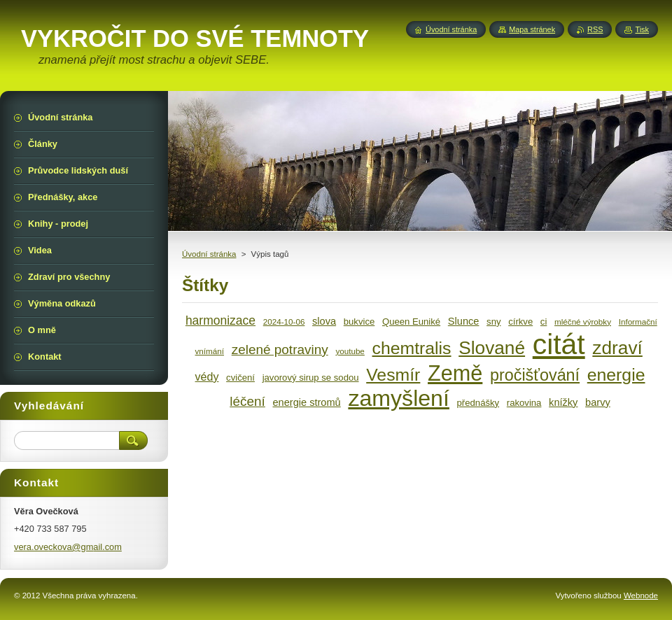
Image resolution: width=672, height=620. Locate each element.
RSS (595, 29)
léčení (247, 401)
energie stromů (306, 402)
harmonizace (220, 320)
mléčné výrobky (583, 322)
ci (544, 322)
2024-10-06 (284, 322)
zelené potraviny (280, 350)
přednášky (478, 403)
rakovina (524, 403)
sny (493, 322)
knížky (563, 402)
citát (559, 344)
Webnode (641, 596)
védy (207, 376)
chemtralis (412, 348)
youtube (350, 351)
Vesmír (393, 375)
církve (520, 322)
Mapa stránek (532, 29)
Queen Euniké (411, 322)
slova (324, 321)
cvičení (240, 378)
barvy (598, 402)
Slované (492, 348)
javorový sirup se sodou (311, 378)
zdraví (617, 348)
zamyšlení (398, 398)
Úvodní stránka (209, 254)
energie (616, 375)
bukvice (359, 322)
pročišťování (535, 375)
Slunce (464, 321)
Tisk (642, 29)
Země (455, 373)
